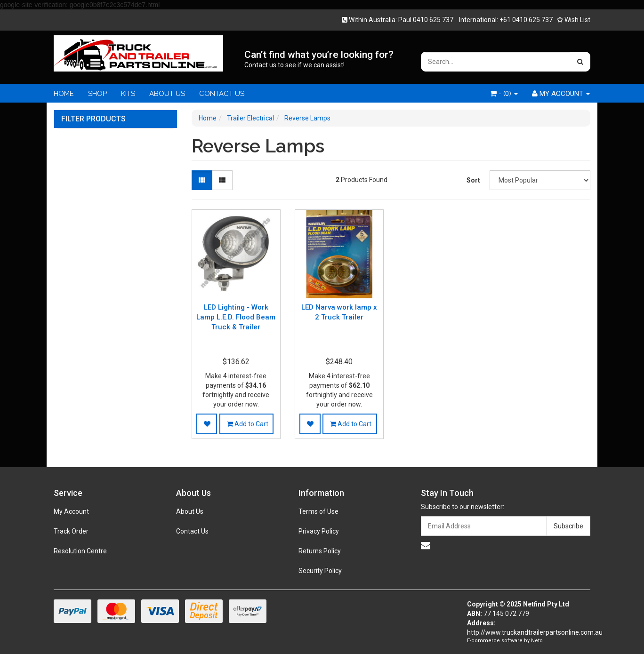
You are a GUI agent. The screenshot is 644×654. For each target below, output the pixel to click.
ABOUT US (167, 94)
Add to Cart (248, 424)
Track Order (71, 531)
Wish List (574, 20)
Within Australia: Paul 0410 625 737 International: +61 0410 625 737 (450, 20)
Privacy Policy (319, 531)
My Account (71, 511)
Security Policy (320, 571)
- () (504, 94)
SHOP (97, 94)
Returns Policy (320, 551)
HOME (64, 94)
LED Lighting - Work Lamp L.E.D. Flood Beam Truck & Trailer (236, 317)
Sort (473, 180)
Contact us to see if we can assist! (294, 65)
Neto (537, 641)
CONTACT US (222, 94)
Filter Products (93, 119)
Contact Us (192, 531)
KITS (128, 94)
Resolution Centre (80, 551)
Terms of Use (318, 511)
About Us (190, 511)
